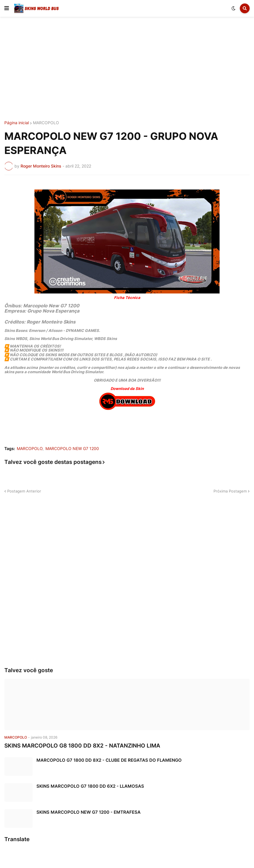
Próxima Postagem (230, 491)
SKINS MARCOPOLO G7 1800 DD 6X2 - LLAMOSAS (90, 786)
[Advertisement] (127, 69)
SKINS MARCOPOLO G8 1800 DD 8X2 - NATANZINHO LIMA (82, 746)
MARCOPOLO (46, 123)
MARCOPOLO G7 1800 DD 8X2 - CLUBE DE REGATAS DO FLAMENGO (109, 760)
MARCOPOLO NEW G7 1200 (72, 449)
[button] (7, 8)
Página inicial (17, 123)
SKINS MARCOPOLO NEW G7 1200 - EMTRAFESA (89, 812)
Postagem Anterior (24, 491)
